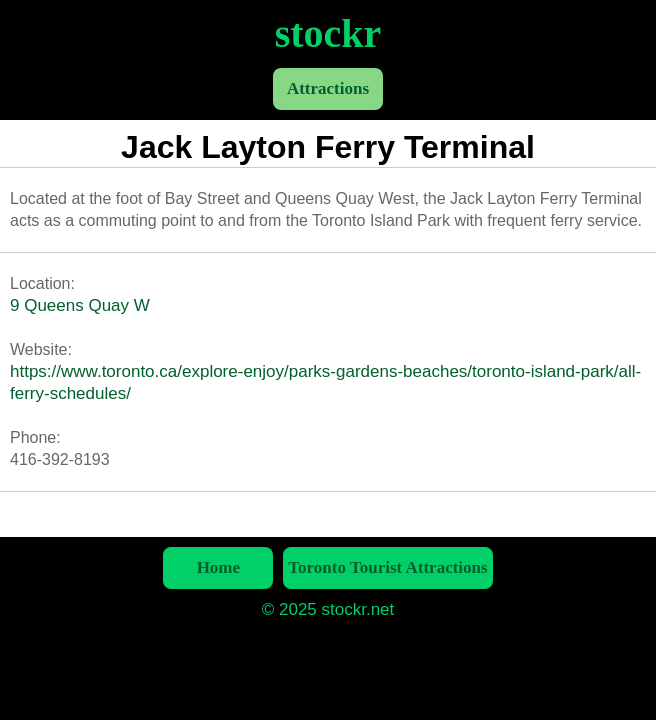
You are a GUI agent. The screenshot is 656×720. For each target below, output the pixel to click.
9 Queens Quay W (80, 305)
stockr (328, 33)
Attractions (328, 88)
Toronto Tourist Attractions (387, 567)
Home (218, 567)
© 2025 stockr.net (328, 609)
